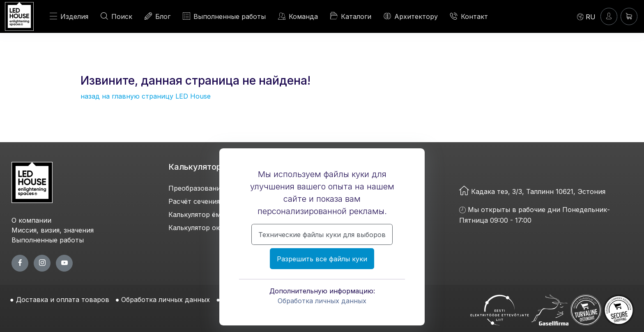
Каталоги (351, 16)
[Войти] (609, 16)
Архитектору (411, 16)
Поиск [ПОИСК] (116, 16)
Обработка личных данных (322, 301)
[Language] (586, 16)
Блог (158, 16)
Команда (298, 16)
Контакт (469, 16)
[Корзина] (629, 16)
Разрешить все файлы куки (322, 259)
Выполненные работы (224, 16)
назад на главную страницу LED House (146, 96)
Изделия (69, 16)
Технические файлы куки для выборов (322, 235)
